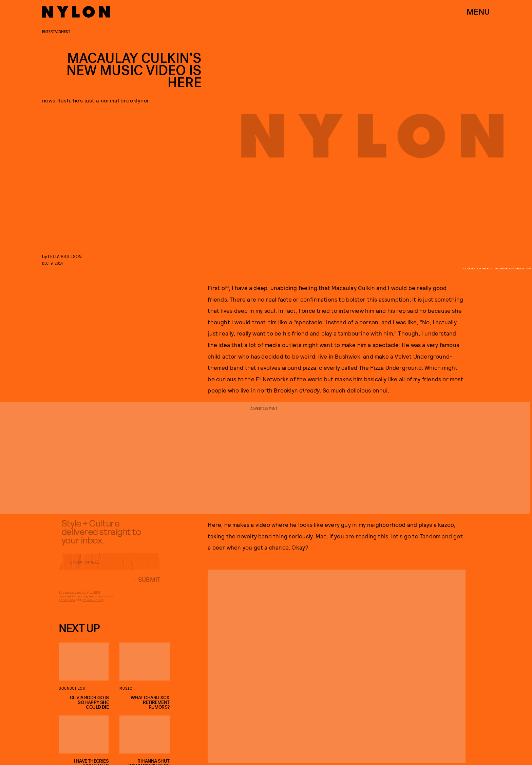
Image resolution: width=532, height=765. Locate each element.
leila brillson (65, 256)
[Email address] (110, 566)
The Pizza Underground (390, 367)
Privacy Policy (92, 604)
